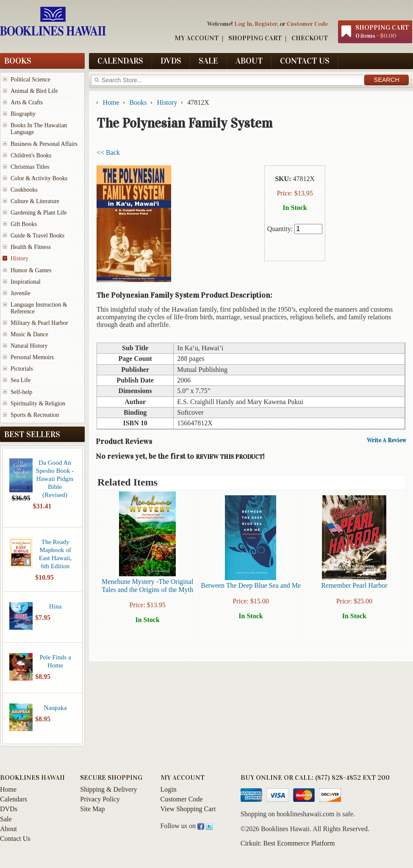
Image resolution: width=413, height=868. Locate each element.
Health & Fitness (31, 247)
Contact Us (305, 61)
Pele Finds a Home (55, 661)
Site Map (92, 809)
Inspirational (26, 282)
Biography (23, 114)
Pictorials (22, 369)
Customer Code (307, 24)
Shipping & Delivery (108, 789)
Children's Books (31, 155)
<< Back (108, 152)
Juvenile (21, 293)
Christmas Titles (30, 167)
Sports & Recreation (35, 415)
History (19, 258)
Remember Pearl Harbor (354, 585)
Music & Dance (29, 334)
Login (169, 789)
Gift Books (24, 224)
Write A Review (387, 441)
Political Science (30, 80)
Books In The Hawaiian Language (39, 129)
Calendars (120, 61)
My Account (197, 38)
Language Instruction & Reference (39, 308)
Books (18, 61)
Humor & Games (31, 270)
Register (266, 24)
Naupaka (55, 708)
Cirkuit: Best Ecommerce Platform (288, 843)
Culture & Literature (35, 201)
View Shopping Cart (188, 809)
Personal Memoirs (32, 357)
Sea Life (21, 380)
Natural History (29, 346)
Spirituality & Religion (38, 403)
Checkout (310, 38)
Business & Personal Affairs (44, 144)
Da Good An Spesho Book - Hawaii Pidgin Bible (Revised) (55, 479)
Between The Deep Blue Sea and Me (251, 585)
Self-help (21, 392)
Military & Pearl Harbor (39, 323)
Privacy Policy (100, 799)
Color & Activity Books (39, 178)
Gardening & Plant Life (39, 213)
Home (8, 789)
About (249, 61)
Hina (55, 606)
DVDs (171, 61)
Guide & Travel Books (37, 236)
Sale (208, 61)
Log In (243, 24)
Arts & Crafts (27, 102)
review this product (229, 457)
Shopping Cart (255, 38)
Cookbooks (24, 190)
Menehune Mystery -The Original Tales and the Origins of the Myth (147, 585)
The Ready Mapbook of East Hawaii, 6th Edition (55, 554)
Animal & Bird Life (34, 91)
